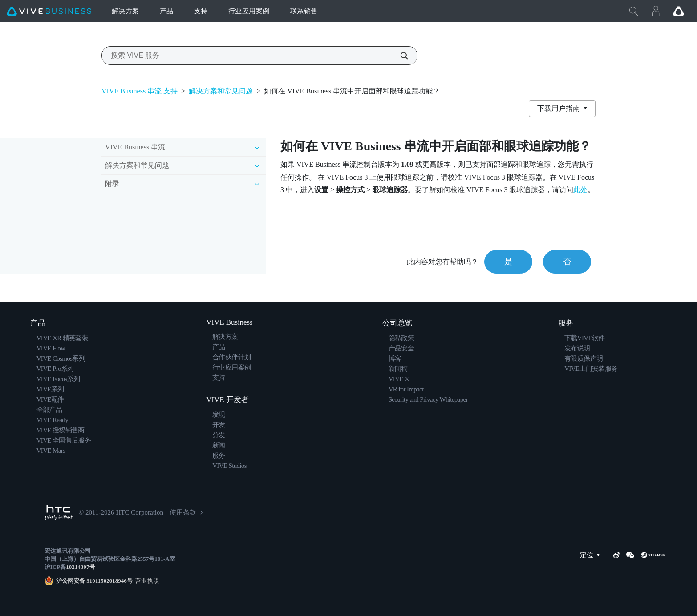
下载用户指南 (559, 108)
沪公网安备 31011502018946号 (94, 581)
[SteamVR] (653, 555)
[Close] (634, 11)
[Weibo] (616, 555)
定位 (592, 555)
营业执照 (146, 581)
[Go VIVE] (678, 11)
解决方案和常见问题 (221, 91)
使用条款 (183, 512)
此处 (580, 190)
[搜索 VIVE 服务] (399, 56)
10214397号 (80, 567)
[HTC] (59, 513)
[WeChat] (630, 555)
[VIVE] (49, 11)
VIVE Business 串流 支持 (140, 91)
